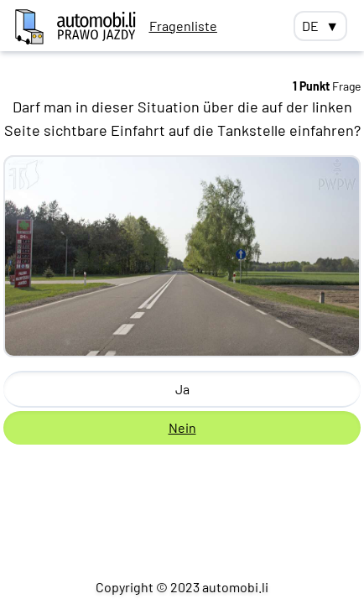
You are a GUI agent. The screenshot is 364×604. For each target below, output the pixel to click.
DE (320, 26)
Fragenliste (183, 26)
